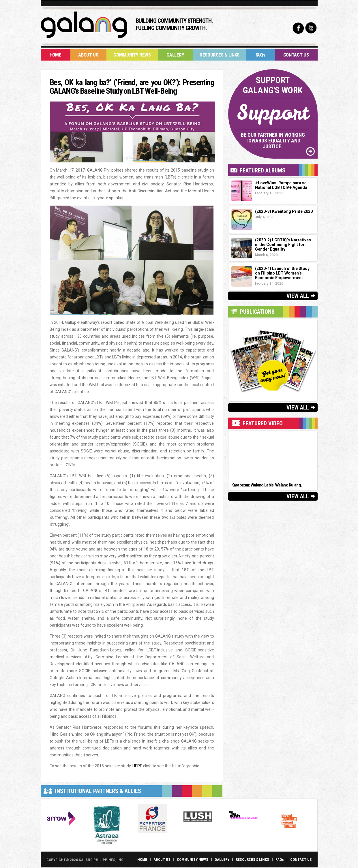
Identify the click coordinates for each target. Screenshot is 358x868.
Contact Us (296, 55)
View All (298, 296)
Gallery (175, 55)
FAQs (260, 55)
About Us (88, 55)
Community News (132, 55)
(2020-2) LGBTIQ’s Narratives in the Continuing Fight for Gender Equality (283, 245)
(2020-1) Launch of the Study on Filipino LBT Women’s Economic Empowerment (282, 273)
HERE (137, 766)
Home (56, 55)
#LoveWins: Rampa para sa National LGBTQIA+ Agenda (281, 185)
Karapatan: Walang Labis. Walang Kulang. (267, 485)
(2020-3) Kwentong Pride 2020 (284, 211)
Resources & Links (220, 55)
